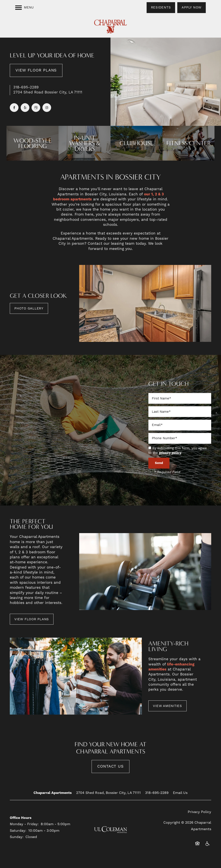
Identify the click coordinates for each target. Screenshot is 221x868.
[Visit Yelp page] (25, 108)
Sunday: (17, 837)
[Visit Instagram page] (47, 108)
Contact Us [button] (110, 766)
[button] (161, 8)
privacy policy (170, 453)
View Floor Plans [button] (36, 70)
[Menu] (24, 8)
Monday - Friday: (24, 824)
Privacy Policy (199, 812)
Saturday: (18, 831)
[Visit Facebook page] (14, 108)
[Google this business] (36, 108)
